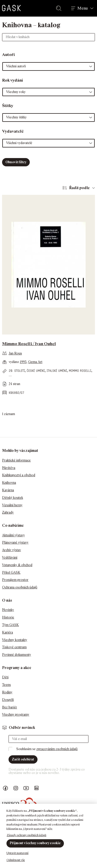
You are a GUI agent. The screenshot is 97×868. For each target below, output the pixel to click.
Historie (8, 617)
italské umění (57, 371)
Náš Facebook (5, 788)
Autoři (8, 55)
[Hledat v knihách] (48, 37)
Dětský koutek (13, 498)
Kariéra (8, 632)
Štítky (8, 106)
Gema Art (35, 362)
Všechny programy (16, 714)
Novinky (8, 610)
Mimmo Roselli (80, 371)
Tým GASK (10, 625)
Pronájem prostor (15, 580)
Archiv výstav (12, 550)
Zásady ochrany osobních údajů (27, 835)
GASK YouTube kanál (26, 788)
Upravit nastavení (17, 853)
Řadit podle (79, 188)
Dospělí (8, 700)
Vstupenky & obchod (17, 565)
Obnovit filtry (16, 162)
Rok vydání (13, 80)
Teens (6, 685)
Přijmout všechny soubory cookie (35, 843)
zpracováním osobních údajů (57, 749)
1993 (23, 362)
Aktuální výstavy (13, 535)
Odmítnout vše (16, 860)
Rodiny (7, 692)
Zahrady (8, 512)
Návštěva (9, 468)
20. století (17, 371)
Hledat (60, 8)
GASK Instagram (16, 788)
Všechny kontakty (15, 640)
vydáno (14, 362)
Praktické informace (16, 460)
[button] (48, 66)
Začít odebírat (23, 759)
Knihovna (9, 483)
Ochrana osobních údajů (20, 587)
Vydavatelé (13, 131)
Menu (83, 8)
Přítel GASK (11, 572)
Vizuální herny (12, 505)
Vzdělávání (10, 557)
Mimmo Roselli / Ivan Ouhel (29, 344)
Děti (5, 677)
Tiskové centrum (14, 647)
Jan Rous (15, 353)
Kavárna (8, 490)
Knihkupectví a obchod (19, 475)
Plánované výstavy (15, 542)
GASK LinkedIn (36, 788)
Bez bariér (10, 707)
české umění (36, 371)
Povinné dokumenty (17, 655)
